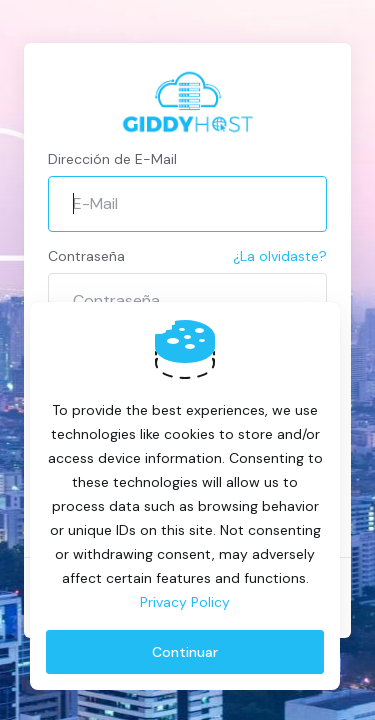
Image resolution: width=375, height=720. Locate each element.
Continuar (185, 652)
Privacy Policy (185, 602)
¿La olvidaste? (280, 256)
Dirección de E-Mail (112, 159)
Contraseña (86, 256)
